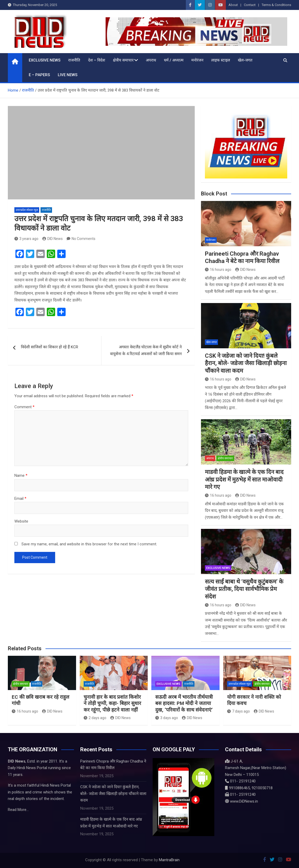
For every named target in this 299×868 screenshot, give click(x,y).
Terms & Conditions (276, 5)
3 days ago (167, 718)
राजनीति (74, 60)
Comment (24, 407)
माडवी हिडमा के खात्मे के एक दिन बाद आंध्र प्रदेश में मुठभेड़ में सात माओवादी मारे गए (244, 479)
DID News (53, 239)
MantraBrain (169, 860)
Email (20, 499)
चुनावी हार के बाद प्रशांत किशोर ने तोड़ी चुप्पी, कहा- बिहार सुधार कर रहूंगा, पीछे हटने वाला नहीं (112, 703)
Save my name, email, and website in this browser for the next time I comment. (89, 544)
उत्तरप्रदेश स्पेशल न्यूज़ (27, 210)
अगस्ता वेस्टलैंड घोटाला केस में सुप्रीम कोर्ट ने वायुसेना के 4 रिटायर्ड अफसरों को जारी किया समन (146, 350)
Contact (250, 5)
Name (21, 475)
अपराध (151, 60)
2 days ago (95, 718)
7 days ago (238, 711)
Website (21, 521)
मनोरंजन (197, 60)
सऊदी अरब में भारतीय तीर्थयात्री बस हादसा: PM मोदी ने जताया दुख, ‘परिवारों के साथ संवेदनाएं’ (184, 703)
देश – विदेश (97, 60)
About (233, 5)
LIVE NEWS (68, 75)
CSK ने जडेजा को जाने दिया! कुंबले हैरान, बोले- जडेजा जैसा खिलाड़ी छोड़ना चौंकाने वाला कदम (246, 363)
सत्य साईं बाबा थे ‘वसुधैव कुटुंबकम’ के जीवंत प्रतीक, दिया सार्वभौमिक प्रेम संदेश (244, 589)
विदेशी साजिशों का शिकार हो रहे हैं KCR (50, 347)
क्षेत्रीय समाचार (123, 60)
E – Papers (39, 75)
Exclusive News (45, 60)
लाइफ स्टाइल (221, 60)
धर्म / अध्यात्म (174, 60)
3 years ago (26, 239)
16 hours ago (218, 270)
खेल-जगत (245, 60)
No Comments (84, 239)
